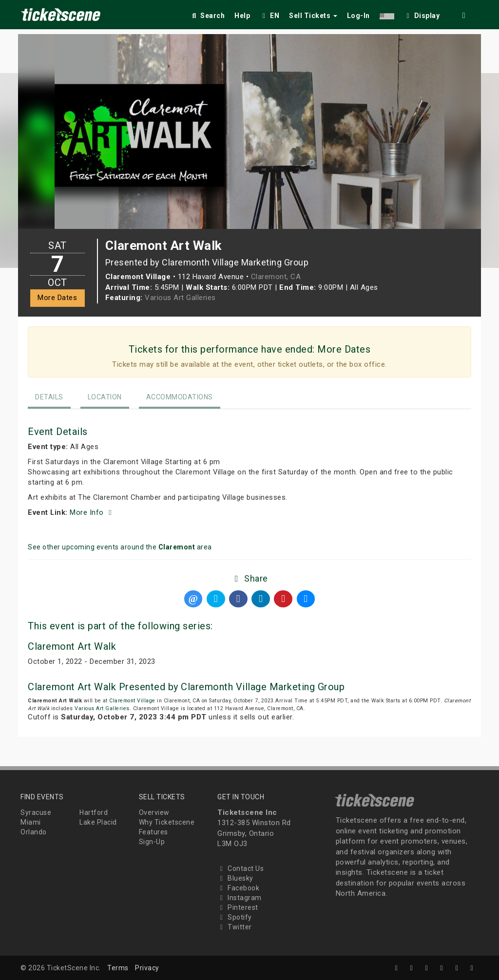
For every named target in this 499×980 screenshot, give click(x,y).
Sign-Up (152, 842)
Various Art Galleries (180, 298)
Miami (31, 822)
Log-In (358, 16)
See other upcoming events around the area (120, 547)
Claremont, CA (276, 277)
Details (49, 397)
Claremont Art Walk (72, 646)
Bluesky (235, 878)
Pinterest (238, 907)
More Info (92, 512)
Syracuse (36, 812)
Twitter (235, 927)
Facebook (238, 888)
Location (105, 397)
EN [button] (269, 16)
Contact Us (240, 868)
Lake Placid (98, 822)
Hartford (94, 812)
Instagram (240, 898)
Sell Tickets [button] (313, 16)
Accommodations (180, 397)
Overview (154, 812)
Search (207, 16)
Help (242, 16)
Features (154, 832)
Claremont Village (132, 701)
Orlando (34, 832)
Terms (118, 968)
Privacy (147, 968)
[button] (387, 14)
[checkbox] (422, 14)
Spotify (235, 917)
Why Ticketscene (167, 822)
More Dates (57, 298)
